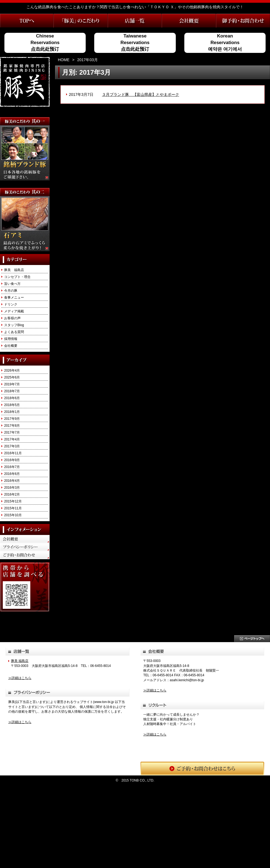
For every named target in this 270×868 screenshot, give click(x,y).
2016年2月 (12, 494)
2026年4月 (12, 371)
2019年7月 (12, 384)
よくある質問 (14, 332)
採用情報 (11, 339)
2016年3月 (12, 488)
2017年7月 (12, 432)
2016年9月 (12, 460)
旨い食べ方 (12, 284)
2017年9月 (12, 419)
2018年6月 (12, 398)
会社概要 (11, 346)
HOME (64, 60)
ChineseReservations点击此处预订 (45, 43)
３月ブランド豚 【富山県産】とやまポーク (141, 94)
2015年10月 (13, 515)
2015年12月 (13, 501)
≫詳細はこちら (20, 678)
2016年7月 (12, 467)
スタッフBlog (14, 325)
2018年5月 (12, 405)
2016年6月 (12, 474)
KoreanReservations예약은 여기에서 (225, 43)
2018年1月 (12, 412)
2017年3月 (12, 446)
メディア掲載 (14, 311)
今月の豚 (11, 291)
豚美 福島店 (14, 270)
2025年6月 (12, 377)
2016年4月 (12, 481)
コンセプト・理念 (17, 277)
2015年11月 (13, 508)
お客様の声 (12, 318)
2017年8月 (12, 426)
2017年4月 (12, 439)
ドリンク (11, 304)
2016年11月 (13, 453)
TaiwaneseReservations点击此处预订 (135, 43)
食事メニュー (14, 298)
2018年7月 (12, 391)
